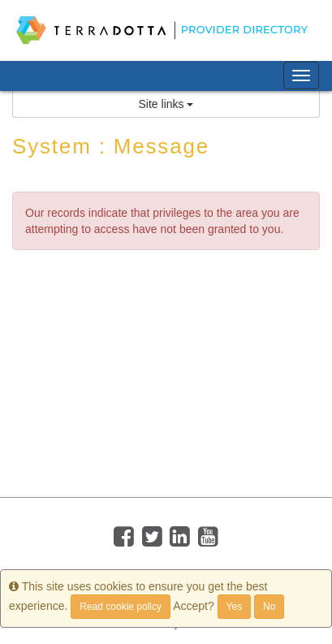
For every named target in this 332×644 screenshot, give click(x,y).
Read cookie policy (121, 607)
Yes (235, 607)
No (269, 607)
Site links (166, 104)
